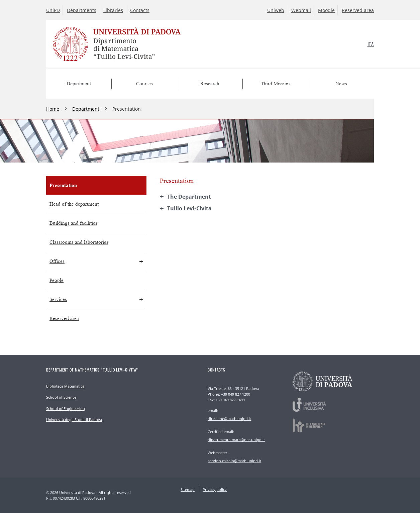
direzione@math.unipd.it (229, 419)
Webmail (301, 10)
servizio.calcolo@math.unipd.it (234, 461)
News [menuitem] (341, 84)
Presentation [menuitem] (63, 185)
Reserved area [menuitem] (64, 319)
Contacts (140, 10)
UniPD (53, 10)
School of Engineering (66, 408)
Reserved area (358, 10)
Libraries (113, 10)
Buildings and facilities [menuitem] (73, 223)
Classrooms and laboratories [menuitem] (79, 242)
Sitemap (188, 489)
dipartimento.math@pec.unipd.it (236, 440)
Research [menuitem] (210, 84)
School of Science (61, 397)
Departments (82, 10)
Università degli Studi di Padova (74, 420)
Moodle (326, 10)
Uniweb (276, 10)
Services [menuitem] (58, 299)
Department (86, 109)
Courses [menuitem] (144, 84)
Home (53, 109)
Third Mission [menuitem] (275, 84)
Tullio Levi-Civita (189, 208)
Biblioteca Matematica (65, 386)
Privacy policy (215, 489)
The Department (189, 197)
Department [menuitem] (79, 84)
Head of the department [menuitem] (74, 204)
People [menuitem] (57, 280)
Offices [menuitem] (57, 261)
